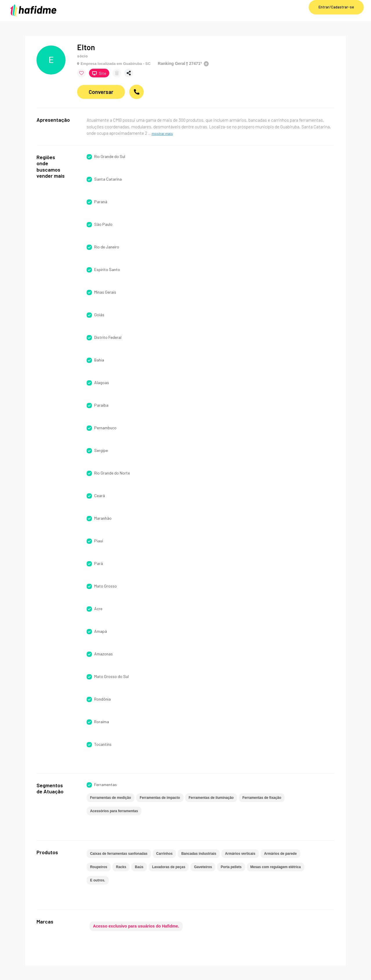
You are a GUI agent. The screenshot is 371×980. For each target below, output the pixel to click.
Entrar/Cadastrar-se (336, 7)
